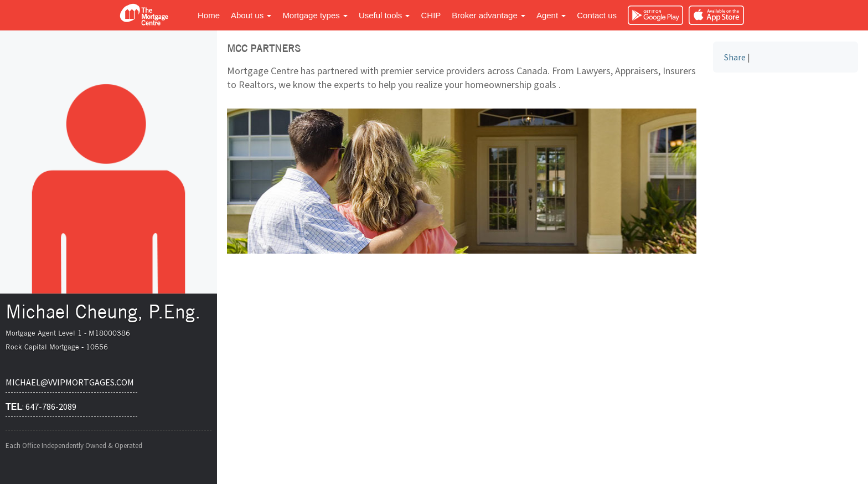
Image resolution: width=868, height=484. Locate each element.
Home (209, 15)
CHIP (431, 15)
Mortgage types (315, 15)
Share (735, 57)
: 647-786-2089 (41, 406)
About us (251, 15)
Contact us (597, 15)
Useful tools (384, 15)
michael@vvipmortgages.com (70, 382)
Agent (551, 15)
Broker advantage (489, 15)
